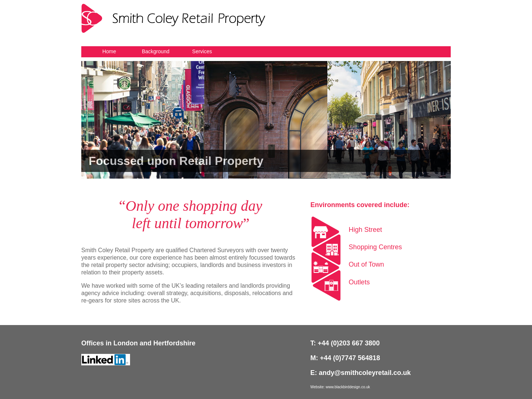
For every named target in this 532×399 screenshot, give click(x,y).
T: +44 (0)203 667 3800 (345, 343)
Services (202, 51)
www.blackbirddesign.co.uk (348, 387)
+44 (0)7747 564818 (350, 358)
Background (156, 51)
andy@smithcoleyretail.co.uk (365, 373)
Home (109, 51)
